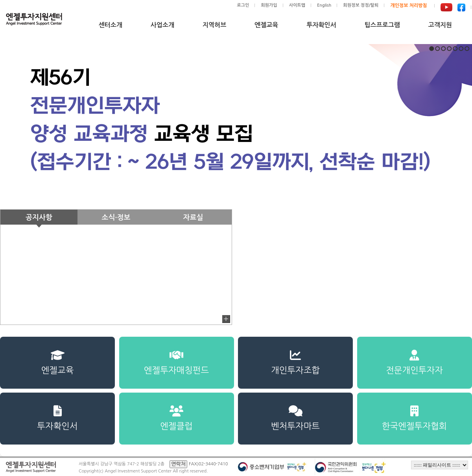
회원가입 (269, 5)
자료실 (193, 218)
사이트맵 (297, 5)
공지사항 (39, 218)
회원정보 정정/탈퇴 (361, 5)
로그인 (243, 5)
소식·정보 (116, 218)
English (324, 5)
